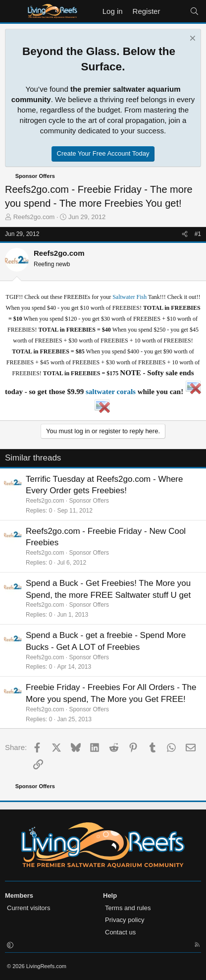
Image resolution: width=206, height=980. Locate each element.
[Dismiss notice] (191, 39)
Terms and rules (128, 908)
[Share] (185, 234)
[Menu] (14, 11)
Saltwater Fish (129, 297)
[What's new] (175, 11)
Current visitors (28, 908)
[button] (10, 946)
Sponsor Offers (89, 501)
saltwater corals (111, 392)
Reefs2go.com (34, 217)
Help (110, 895)
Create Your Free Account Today (103, 153)
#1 (198, 234)
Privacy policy (125, 920)
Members (19, 895)
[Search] (194, 11)
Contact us (120, 932)
